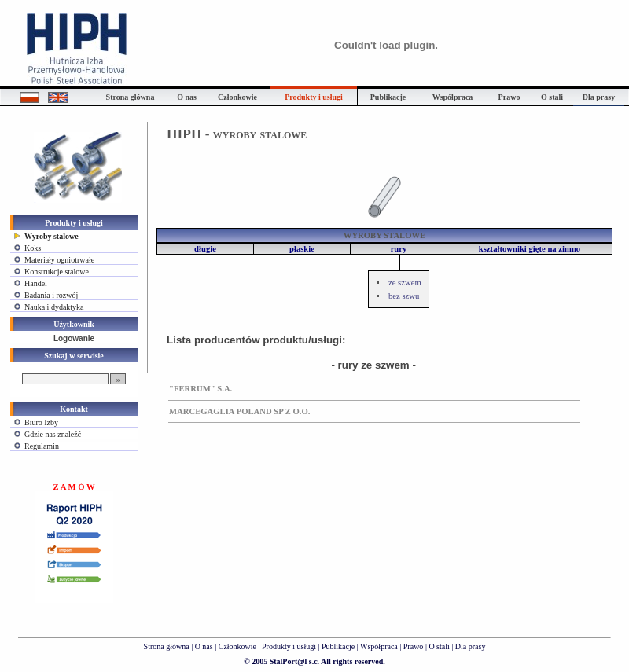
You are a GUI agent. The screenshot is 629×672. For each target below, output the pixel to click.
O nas (204, 646)
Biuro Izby (41, 422)
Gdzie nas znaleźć (53, 434)
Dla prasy (471, 646)
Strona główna (167, 646)
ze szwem (405, 283)
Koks (33, 248)
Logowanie (74, 338)
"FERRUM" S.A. (200, 389)
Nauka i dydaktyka (54, 307)
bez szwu (404, 296)
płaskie (302, 249)
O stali (439, 646)
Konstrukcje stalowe (57, 272)
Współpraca (379, 646)
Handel (36, 283)
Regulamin (42, 446)
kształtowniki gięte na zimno (530, 249)
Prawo (414, 646)
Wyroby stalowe (51, 236)
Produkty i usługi (289, 646)
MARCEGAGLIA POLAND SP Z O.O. (239, 411)
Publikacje (338, 646)
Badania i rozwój (51, 295)
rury (399, 249)
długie (205, 249)
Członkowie (237, 646)
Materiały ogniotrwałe (59, 260)
